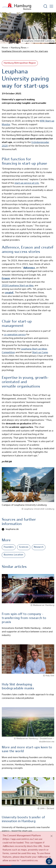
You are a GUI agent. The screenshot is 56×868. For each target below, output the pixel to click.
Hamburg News (19, 48)
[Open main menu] (51, 6)
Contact (14, 852)
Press (11, 848)
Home (5, 48)
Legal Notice (28, 852)
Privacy (44, 848)
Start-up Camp (40, 353)
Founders (9, 547)
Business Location (13, 555)
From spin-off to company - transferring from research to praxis (24, 618)
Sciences (24, 547)
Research (39, 547)
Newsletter (31, 848)
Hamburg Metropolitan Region (20, 63)
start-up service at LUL (27, 183)
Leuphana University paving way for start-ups (25, 51)
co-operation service (15, 335)
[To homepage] (17, 6)
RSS (19, 848)
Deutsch (42, 852)
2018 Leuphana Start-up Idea (18, 286)
